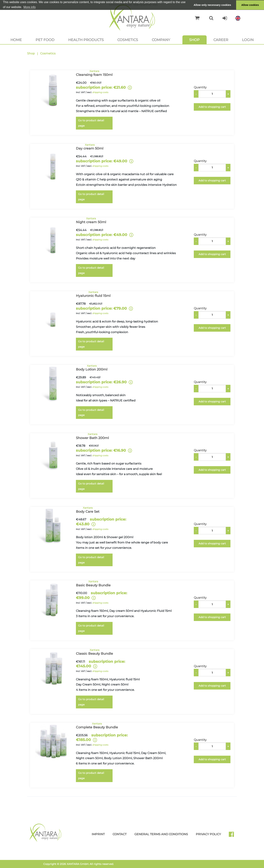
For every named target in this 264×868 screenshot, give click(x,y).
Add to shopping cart (212, 107)
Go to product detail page (91, 123)
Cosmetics (128, 40)
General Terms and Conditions (161, 834)
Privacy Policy (208, 834)
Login (248, 40)
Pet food (45, 40)
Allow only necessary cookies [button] (212, 5)
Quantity (200, 87)
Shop (194, 40)
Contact (120, 834)
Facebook (233, 836)
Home (16, 40)
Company (161, 40)
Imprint (98, 834)
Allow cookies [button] (250, 5)
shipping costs (100, 92)
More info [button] (30, 7)
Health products (86, 40)
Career (221, 40)
